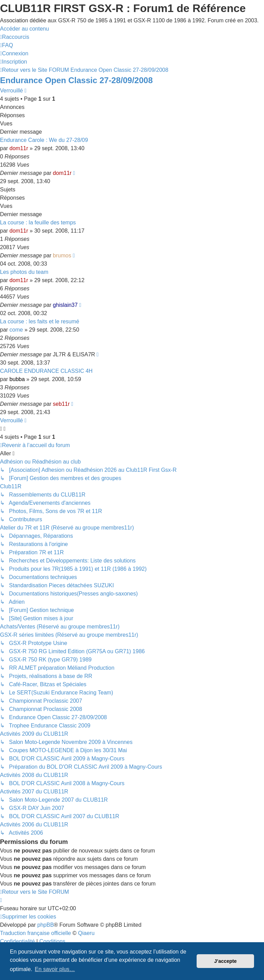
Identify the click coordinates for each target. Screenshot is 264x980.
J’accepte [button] (225, 961)
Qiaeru (86, 933)
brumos (62, 255)
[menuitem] (7, 45)
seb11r (61, 404)
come (16, 330)
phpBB (46, 925)
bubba (17, 379)
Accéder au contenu (24, 29)
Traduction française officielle (35, 933)
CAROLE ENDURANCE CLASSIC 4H (46, 371)
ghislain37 (65, 305)
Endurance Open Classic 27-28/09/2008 (76, 80)
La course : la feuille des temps (38, 222)
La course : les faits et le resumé (40, 321)
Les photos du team (24, 272)
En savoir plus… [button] (55, 969)
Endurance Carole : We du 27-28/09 (44, 140)
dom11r (19, 148)
